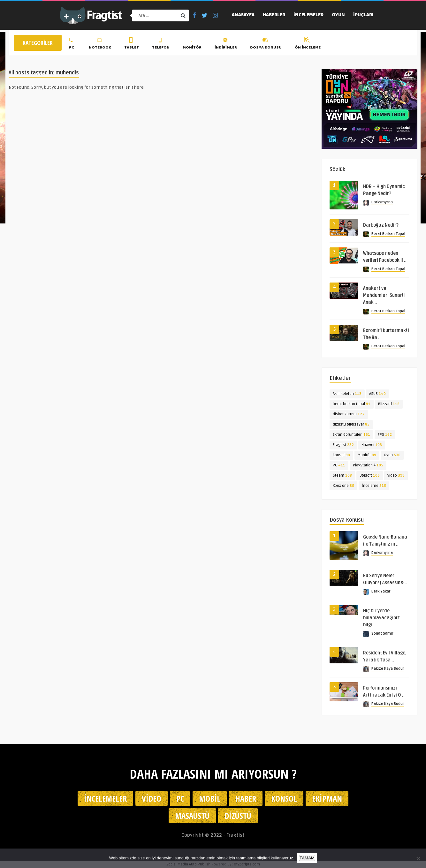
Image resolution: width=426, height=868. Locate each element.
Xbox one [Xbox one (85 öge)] (343, 486)
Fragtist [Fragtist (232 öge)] (343, 445)
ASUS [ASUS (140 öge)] (377, 394)
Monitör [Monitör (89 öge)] (367, 455)
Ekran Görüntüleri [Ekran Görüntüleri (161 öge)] (351, 435)
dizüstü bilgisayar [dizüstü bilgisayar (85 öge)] (351, 424)
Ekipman (327, 798)
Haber (246, 798)
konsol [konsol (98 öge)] (341, 455)
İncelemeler (308, 15)
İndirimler (226, 44)
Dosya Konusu (266, 44)
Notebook (100, 44)
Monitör (192, 44)
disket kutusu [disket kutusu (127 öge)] (349, 414)
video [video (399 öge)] (396, 476)
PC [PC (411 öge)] (339, 465)
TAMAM (307, 858)
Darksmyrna (382, 202)
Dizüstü (238, 816)
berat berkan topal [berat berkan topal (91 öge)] (352, 404)
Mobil (210, 798)
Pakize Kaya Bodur (388, 669)
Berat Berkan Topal (388, 234)
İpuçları (363, 15)
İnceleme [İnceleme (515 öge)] (374, 486)
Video (152, 798)
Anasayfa (243, 15)
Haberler (274, 15)
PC (72, 44)
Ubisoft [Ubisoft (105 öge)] (370, 476)
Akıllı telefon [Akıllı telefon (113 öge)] (347, 394)
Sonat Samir (382, 634)
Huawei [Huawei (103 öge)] (372, 445)
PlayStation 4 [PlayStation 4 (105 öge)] (368, 465)
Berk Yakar (381, 591)
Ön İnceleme (308, 44)
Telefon (161, 44)
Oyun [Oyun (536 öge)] (392, 455)
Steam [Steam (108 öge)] (342, 476)
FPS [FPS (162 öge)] (385, 435)
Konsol (284, 798)
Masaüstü (192, 816)
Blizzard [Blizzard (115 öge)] (389, 404)
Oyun (338, 15)
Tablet (132, 44)
